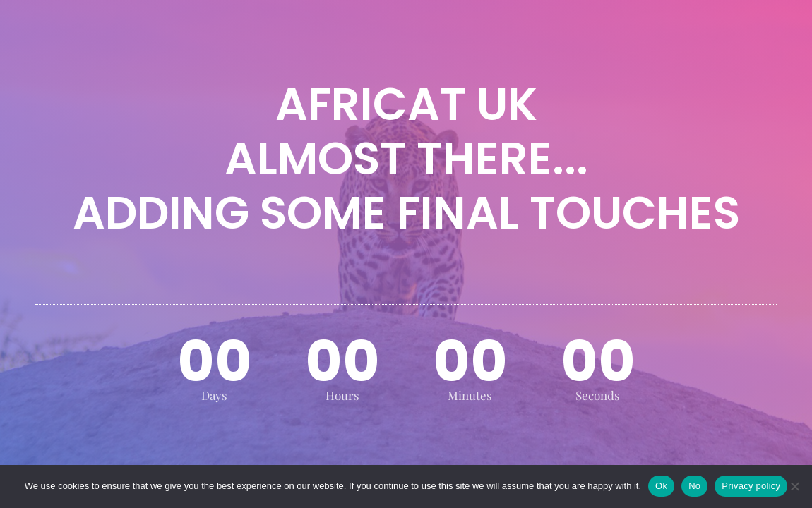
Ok (661, 486)
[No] (794, 486)
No (694, 486)
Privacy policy (751, 486)
